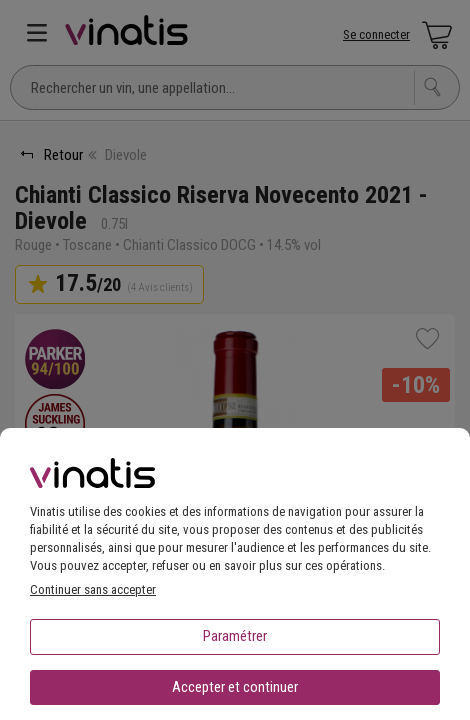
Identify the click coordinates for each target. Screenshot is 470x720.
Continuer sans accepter (93, 589)
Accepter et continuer (235, 687)
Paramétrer (235, 636)
